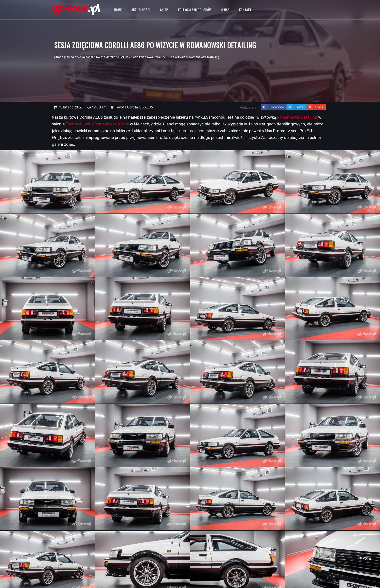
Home (118, 10)
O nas (225, 10)
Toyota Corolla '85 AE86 (112, 57)
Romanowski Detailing (297, 117)
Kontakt (245, 10)
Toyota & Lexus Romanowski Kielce (97, 124)
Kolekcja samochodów (195, 10)
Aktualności (141, 10)
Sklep (164, 10)
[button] (274, 107)
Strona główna (64, 57)
